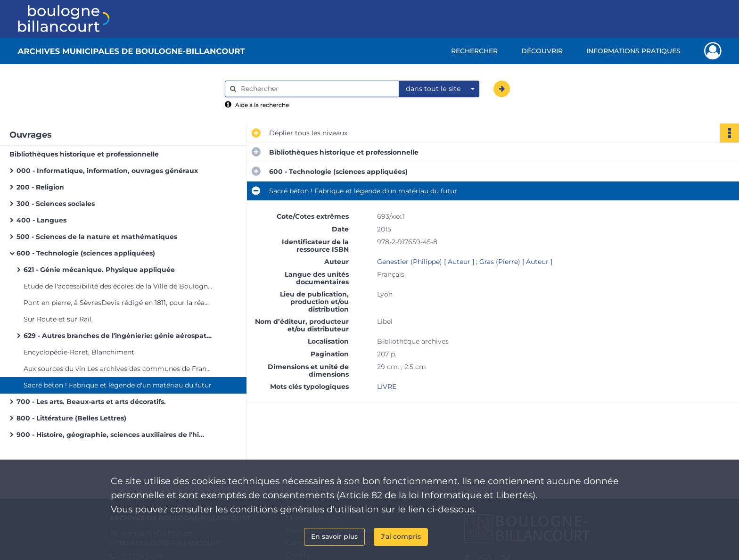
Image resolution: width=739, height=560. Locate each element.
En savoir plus (334, 536)
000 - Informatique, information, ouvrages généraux (107, 171)
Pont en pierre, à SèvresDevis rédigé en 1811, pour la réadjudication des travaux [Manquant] (118, 303)
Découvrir (542, 51)
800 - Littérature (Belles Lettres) (71, 418)
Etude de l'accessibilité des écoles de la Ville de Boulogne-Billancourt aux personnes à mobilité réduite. (118, 286)
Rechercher (474, 51)
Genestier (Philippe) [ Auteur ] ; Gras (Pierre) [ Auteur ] (465, 262)
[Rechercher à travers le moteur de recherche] (317, 89)
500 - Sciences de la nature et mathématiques (97, 237)
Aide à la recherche (262, 105)
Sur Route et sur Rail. (58, 319)
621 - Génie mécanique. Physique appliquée (99, 270)
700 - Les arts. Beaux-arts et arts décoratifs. (91, 402)
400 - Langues (41, 220)
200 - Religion (40, 187)
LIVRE (387, 387)
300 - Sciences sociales (56, 204)
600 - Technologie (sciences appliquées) (86, 253)
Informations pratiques (633, 51)
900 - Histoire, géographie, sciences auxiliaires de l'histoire (111, 435)
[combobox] (439, 89)
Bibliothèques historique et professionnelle (84, 154)
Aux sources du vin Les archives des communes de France (118, 369)
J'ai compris (401, 536)
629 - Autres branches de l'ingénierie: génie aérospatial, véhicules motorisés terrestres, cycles (118, 336)
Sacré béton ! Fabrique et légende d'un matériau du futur (118, 385)
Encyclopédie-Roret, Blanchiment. (80, 352)
